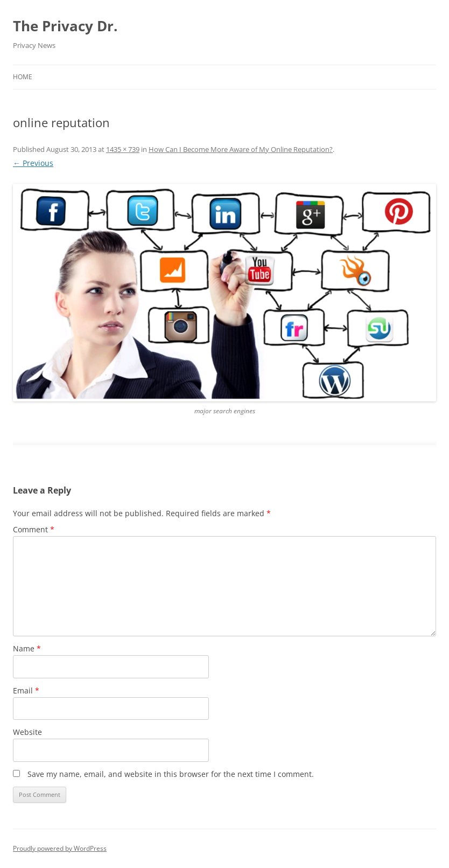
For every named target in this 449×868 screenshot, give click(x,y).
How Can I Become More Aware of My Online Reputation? (241, 149)
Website (27, 732)
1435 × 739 (123, 149)
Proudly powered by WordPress (60, 848)
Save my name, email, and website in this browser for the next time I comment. (171, 774)
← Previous (33, 163)
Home (23, 77)
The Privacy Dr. (65, 26)
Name (27, 648)
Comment (34, 529)
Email (26, 690)
